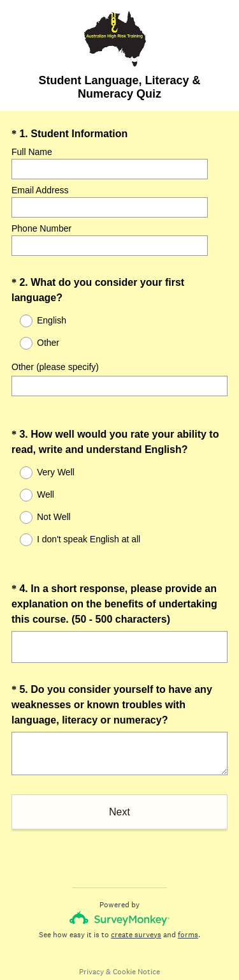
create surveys (136, 912)
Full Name (32, 152)
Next (119, 789)
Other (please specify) (55, 367)
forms (188, 912)
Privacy (91, 949)
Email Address (40, 190)
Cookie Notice (136, 949)
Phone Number (41, 228)
